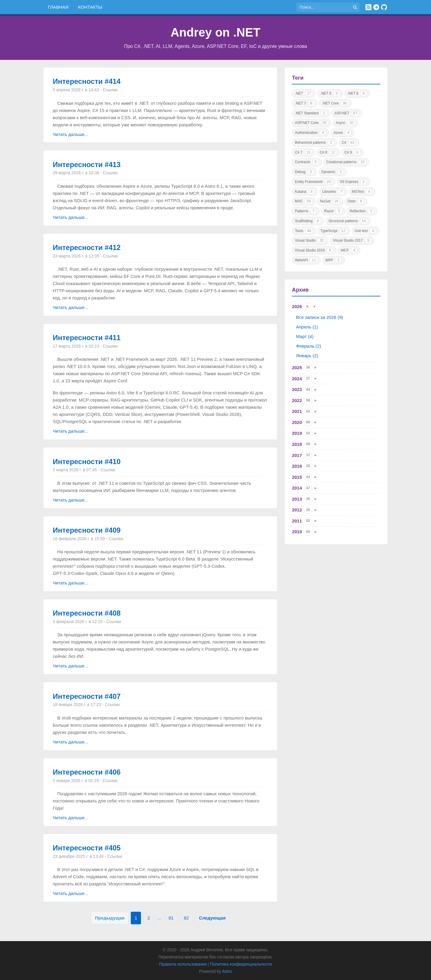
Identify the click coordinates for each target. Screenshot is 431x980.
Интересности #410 (87, 462)
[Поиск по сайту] (323, 7)
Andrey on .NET (215, 32)
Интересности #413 (87, 165)
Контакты (90, 7)
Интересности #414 (87, 81)
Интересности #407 (87, 696)
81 (171, 918)
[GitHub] (384, 7)
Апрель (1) (307, 327)
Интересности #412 (87, 247)
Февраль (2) (308, 346)
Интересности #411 (87, 338)
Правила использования (183, 964)
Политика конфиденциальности (241, 964)
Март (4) (305, 336)
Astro (227, 971)
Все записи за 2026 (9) (320, 317)
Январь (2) (307, 356)
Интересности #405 (87, 848)
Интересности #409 (87, 530)
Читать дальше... (70, 134)
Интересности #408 (87, 613)
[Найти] (355, 7)
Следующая (212, 918)
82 (186, 918)
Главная (58, 7)
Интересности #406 (87, 772)
